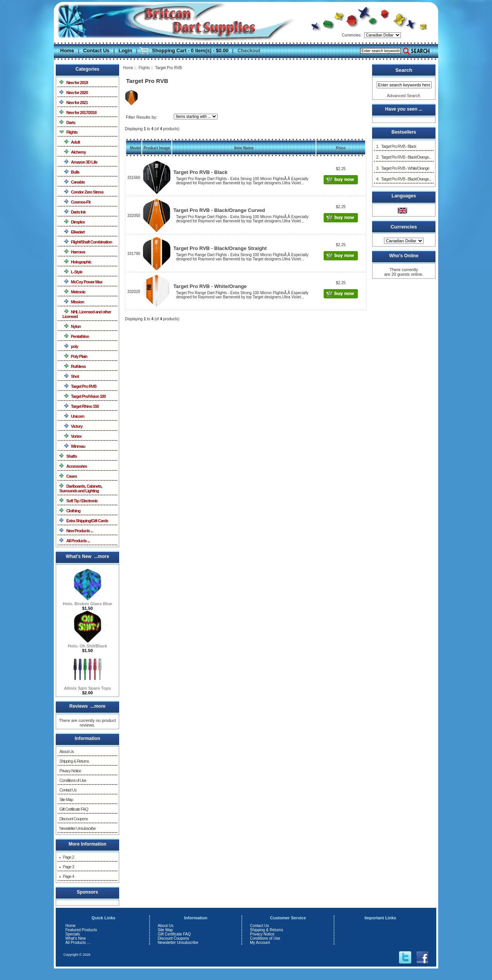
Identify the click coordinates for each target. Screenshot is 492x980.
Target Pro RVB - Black (200, 172)
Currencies (404, 226)
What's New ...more (87, 556)
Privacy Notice (70, 771)
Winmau (74, 446)
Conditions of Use (73, 780)
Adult (71, 142)
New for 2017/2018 (78, 112)
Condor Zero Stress (83, 192)
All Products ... (74, 540)
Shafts (68, 456)
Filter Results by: (141, 117)
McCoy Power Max (82, 282)
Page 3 (66, 867)
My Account (260, 943)
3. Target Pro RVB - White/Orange (402, 168)
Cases (68, 476)
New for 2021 (73, 102)
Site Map (66, 800)
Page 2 (66, 857)
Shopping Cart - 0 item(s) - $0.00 (190, 50)
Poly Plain (75, 356)
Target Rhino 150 (81, 406)
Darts (67, 122)
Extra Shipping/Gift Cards (84, 521)
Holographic (77, 262)
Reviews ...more (87, 706)
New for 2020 (73, 92)
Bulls (71, 172)
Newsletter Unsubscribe (77, 828)
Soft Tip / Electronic (78, 501)
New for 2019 (73, 82)
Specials (73, 934)
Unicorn (73, 416)
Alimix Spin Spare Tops (87, 686)
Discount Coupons (73, 819)
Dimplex (73, 222)
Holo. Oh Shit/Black (87, 644)
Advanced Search (404, 96)
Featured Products (81, 930)
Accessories (73, 466)
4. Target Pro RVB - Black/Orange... (403, 179)
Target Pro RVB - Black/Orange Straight (220, 248)
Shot (71, 376)
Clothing (70, 511)
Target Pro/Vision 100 (84, 396)
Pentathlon (76, 336)
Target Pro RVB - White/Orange (210, 286)
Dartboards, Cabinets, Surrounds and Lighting (81, 488)
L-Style (72, 272)
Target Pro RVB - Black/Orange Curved (219, 210)
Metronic (74, 292)
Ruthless (74, 366)
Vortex (72, 436)
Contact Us (96, 50)
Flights (144, 68)
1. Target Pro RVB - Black (396, 146)
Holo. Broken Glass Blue (87, 602)
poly (70, 346)
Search (404, 70)
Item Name (244, 148)
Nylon (71, 326)
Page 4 (66, 876)
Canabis (73, 182)
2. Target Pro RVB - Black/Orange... (403, 157)
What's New (76, 938)
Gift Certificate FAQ (74, 809)
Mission (73, 302)
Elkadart (73, 232)
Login (125, 50)
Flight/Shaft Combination (87, 242)
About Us (66, 752)
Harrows (74, 252)
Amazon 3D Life (80, 162)
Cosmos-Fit (76, 202)
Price (341, 148)
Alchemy (74, 152)
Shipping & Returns (74, 761)
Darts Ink (74, 212)
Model (135, 148)
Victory (72, 426)
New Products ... (76, 531)
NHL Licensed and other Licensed (86, 314)
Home (67, 50)
